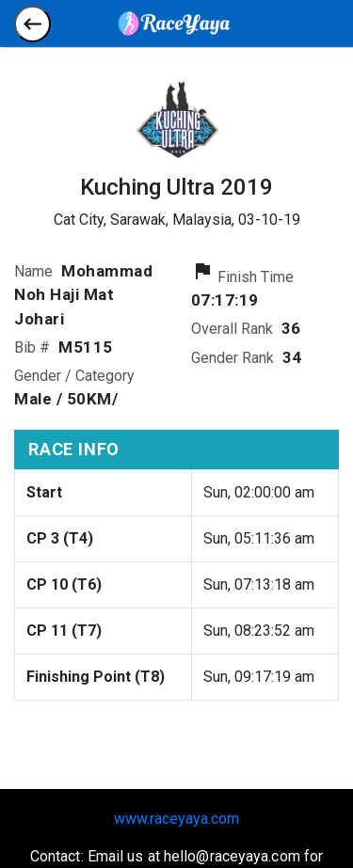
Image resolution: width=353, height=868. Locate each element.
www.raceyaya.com (176, 819)
